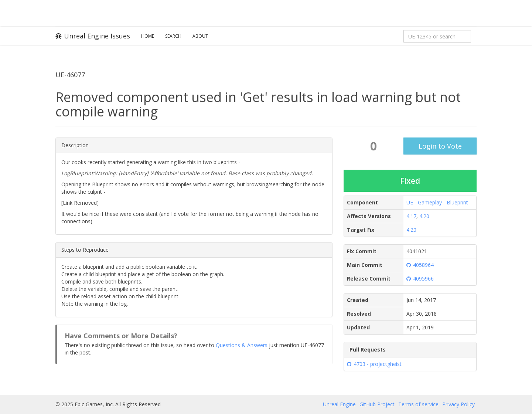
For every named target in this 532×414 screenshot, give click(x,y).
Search (173, 36)
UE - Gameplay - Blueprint (437, 202)
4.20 (424, 216)
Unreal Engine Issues (93, 36)
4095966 (420, 279)
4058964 (420, 265)
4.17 (411, 216)
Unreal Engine (339, 404)
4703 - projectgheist (374, 364)
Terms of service (418, 404)
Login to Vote (440, 146)
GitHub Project (377, 404)
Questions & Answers (242, 345)
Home (148, 36)
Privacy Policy (458, 404)
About (200, 36)
